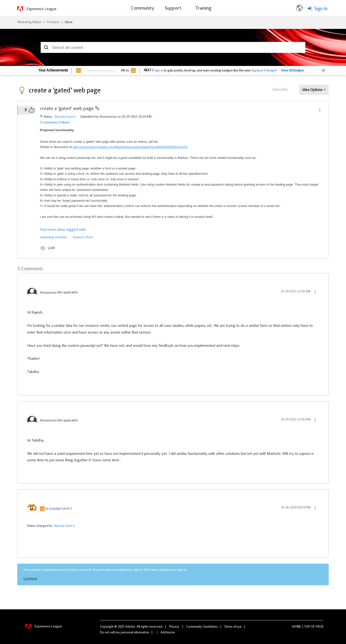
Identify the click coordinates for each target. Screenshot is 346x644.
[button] (46, 47)
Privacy (174, 627)
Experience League (41, 9)
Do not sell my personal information (125, 633)
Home (297, 627)
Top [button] (307, 627)
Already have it (65, 117)
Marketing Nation (29, 22)
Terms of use (233, 627)
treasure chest (83, 238)
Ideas (69, 22)
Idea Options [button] (312, 90)
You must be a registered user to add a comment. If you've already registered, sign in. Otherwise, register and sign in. (105, 570)
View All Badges (292, 71)
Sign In (321, 9)
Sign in (159, 71)
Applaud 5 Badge (263, 71)
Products (53, 22)
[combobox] (173, 47)
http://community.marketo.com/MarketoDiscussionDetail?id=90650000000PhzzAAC (130, 147)
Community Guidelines (202, 627)
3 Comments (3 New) (55, 123)
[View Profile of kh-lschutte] (53, 509)
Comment (30, 579)
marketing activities (53, 238)
